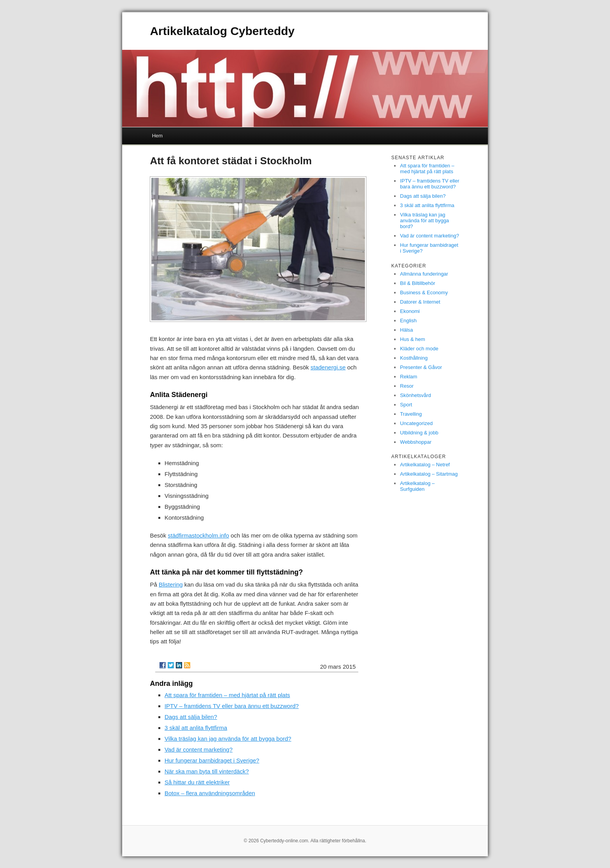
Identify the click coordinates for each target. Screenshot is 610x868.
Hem (157, 136)
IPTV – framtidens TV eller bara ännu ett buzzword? (232, 706)
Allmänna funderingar (424, 274)
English (408, 321)
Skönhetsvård (415, 395)
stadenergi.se (328, 367)
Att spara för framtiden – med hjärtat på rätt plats (227, 695)
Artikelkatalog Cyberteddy (222, 31)
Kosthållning (414, 358)
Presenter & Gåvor (421, 367)
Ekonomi (410, 311)
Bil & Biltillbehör (417, 283)
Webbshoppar (416, 442)
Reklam (408, 377)
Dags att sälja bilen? (191, 717)
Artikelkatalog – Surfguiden (417, 486)
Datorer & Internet (420, 302)
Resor (407, 386)
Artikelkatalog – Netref (425, 465)
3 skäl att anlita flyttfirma (196, 728)
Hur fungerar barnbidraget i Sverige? (212, 760)
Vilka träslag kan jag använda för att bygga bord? (228, 739)
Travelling (411, 414)
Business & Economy (424, 293)
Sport (406, 405)
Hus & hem (412, 339)
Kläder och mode (419, 349)
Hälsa (406, 330)
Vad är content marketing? (199, 749)
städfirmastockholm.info (198, 535)
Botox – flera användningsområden (210, 793)
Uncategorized (416, 423)
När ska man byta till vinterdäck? (207, 771)
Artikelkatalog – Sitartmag (429, 474)
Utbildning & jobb (419, 433)
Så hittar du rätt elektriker (197, 782)
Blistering (171, 584)
